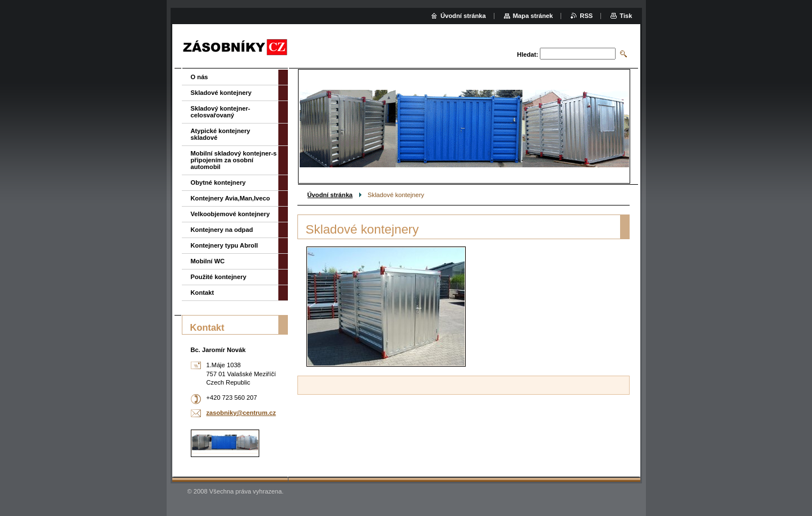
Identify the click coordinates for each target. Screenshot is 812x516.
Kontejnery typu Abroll (224, 245)
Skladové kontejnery (221, 93)
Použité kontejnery (219, 277)
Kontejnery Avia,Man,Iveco (231, 198)
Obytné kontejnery (218, 182)
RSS (586, 16)
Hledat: (527, 54)
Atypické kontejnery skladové (221, 134)
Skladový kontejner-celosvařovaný (221, 112)
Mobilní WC (208, 261)
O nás (199, 77)
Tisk (626, 16)
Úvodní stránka (330, 195)
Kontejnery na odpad (222, 230)
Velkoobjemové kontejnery (230, 214)
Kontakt (203, 293)
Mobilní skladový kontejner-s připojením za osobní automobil (234, 160)
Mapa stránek (533, 16)
